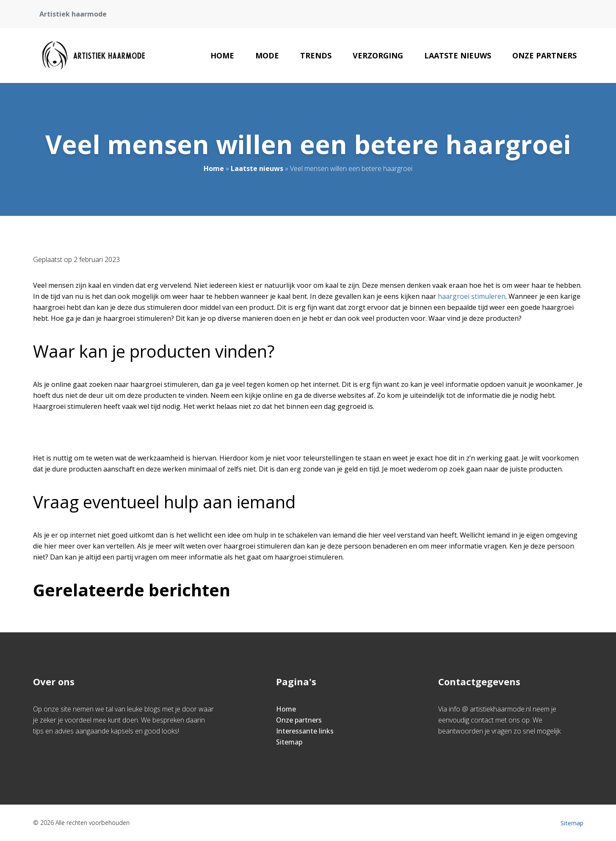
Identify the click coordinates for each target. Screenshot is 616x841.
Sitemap (289, 742)
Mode (267, 55)
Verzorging (378, 55)
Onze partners (544, 55)
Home (222, 55)
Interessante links (305, 731)
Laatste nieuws (458, 55)
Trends (316, 55)
